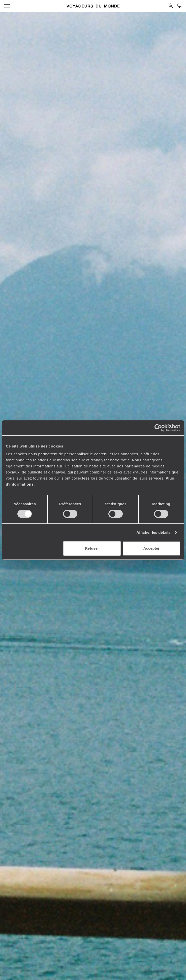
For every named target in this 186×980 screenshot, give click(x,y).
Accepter (151, 548)
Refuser (92, 548)
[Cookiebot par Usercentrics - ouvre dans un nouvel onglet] (158, 428)
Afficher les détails (153, 532)
